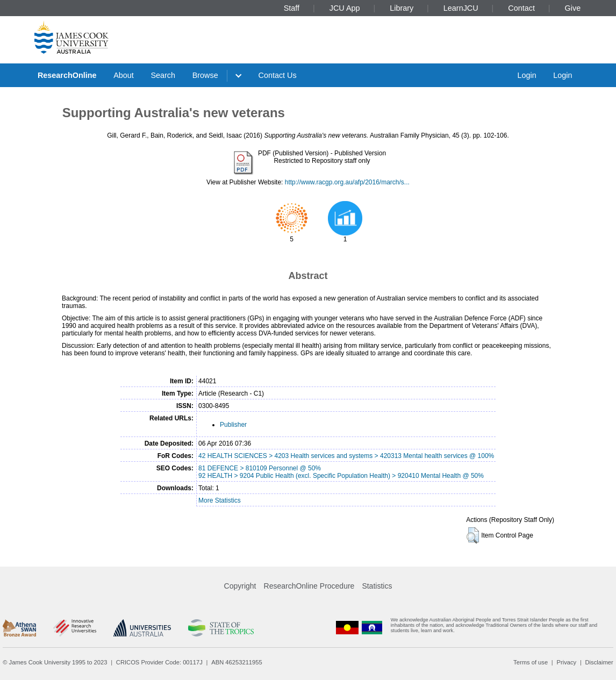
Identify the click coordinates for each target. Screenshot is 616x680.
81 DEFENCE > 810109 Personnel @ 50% (260, 468)
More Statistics (220, 500)
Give (573, 8)
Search (163, 75)
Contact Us (278, 75)
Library (402, 8)
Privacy (566, 662)
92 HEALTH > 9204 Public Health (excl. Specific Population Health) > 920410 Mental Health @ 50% (341, 476)
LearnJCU (461, 8)
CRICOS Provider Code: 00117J (159, 662)
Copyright (240, 586)
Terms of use (531, 662)
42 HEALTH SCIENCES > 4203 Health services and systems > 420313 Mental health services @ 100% (346, 456)
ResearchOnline (67, 75)
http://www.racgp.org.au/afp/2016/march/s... (347, 182)
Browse (205, 75)
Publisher (233, 425)
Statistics (377, 586)
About (124, 75)
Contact (521, 8)
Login (527, 75)
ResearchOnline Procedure (309, 586)
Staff (292, 8)
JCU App (345, 8)
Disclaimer (599, 662)
